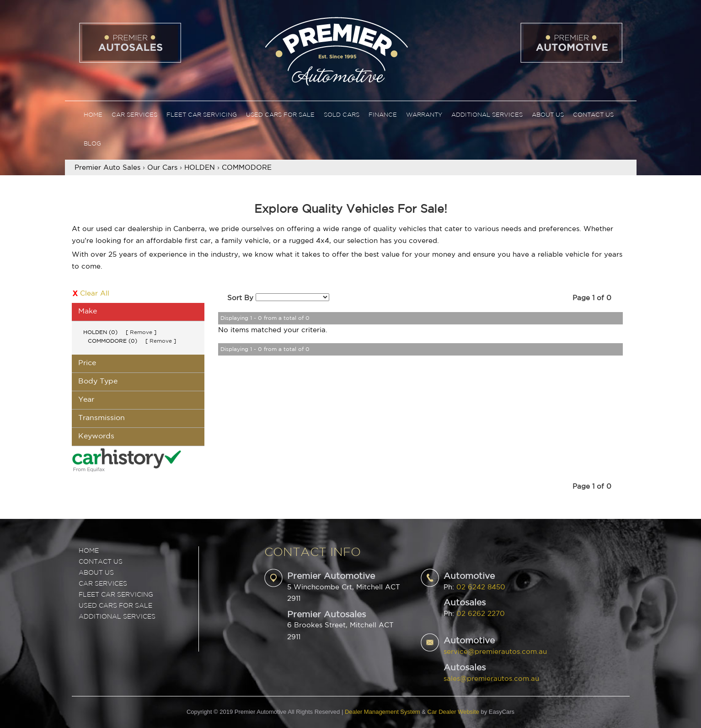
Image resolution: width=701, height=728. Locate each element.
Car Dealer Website (453, 712)
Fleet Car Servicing (202, 115)
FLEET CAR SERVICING (116, 595)
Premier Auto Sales (107, 168)
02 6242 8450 (481, 587)
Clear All (95, 294)
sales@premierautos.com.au (491, 679)
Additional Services (487, 115)
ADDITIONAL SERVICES (117, 617)
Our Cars (162, 168)
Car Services (134, 115)
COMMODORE (247, 168)
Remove (141, 332)
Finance (383, 115)
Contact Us (593, 115)
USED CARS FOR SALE (115, 606)
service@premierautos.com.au (495, 652)
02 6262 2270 (481, 614)
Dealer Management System (383, 712)
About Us (548, 115)
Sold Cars (342, 115)
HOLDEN (200, 168)
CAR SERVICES (103, 584)
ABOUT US (96, 573)
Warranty (424, 115)
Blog (92, 144)
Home (93, 115)
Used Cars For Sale (280, 115)
